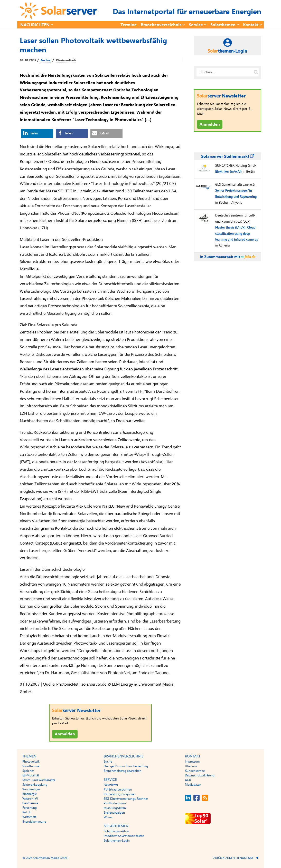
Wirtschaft (29, 817)
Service (196, 25)
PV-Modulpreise (115, 803)
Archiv (46, 60)
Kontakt (251, 25)
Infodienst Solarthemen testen (124, 836)
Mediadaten (193, 785)
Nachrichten (35, 25)
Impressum (192, 762)
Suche (108, 762)
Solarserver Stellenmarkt (228, 156)
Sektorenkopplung (35, 785)
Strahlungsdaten (115, 808)
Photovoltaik (66, 60)
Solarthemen (223, 25)
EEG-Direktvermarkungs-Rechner (126, 799)
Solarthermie (31, 766)
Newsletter (111, 785)
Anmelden (65, 734)
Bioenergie (30, 794)
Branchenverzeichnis (161, 25)
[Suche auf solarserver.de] (256, 72)
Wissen (109, 817)
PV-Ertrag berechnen (118, 790)
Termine (129, 25)
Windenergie (31, 789)
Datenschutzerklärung (200, 775)
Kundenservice (195, 771)
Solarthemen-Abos (116, 831)
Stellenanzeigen (114, 813)
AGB (188, 780)
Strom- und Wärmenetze (39, 780)
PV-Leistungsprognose (119, 794)
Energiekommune (34, 822)
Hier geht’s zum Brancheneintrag (126, 766)
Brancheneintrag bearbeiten (123, 771)
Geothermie (30, 803)
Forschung (30, 808)
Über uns (191, 766)
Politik (27, 812)
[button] (37, 133)
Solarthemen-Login (117, 841)
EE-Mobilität (31, 775)
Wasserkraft (30, 798)
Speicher (28, 771)
